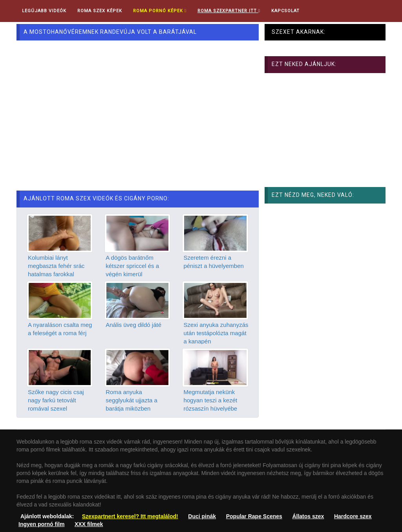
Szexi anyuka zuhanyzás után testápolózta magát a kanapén (216, 333)
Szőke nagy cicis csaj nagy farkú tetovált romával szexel (56, 400)
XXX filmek (89, 524)
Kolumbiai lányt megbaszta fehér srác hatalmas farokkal (56, 266)
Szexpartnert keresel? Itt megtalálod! (130, 516)
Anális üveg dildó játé (133, 325)
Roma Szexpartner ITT (229, 11)
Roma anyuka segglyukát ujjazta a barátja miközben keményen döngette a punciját (134, 409)
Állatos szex (308, 516)
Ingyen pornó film (41, 524)
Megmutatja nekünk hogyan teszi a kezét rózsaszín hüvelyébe (210, 400)
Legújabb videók (44, 11)
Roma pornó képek (160, 11)
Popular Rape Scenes (254, 516)
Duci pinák (202, 516)
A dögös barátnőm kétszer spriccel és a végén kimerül (132, 266)
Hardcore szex (353, 516)
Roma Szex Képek (100, 11)
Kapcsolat (285, 11)
